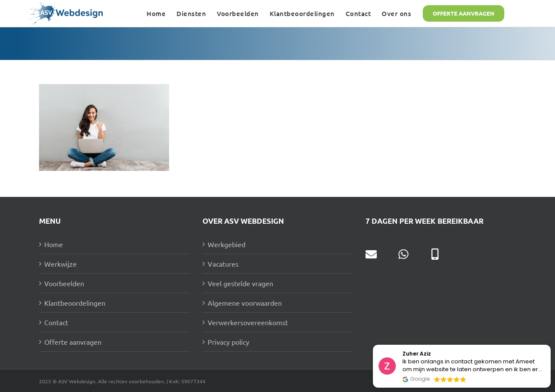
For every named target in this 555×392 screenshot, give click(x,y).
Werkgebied (227, 244)
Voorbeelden (64, 283)
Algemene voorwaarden (245, 303)
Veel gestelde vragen (240, 283)
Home (54, 244)
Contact (56, 322)
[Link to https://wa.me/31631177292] (403, 254)
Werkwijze (60, 264)
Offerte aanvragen (73, 342)
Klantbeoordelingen (75, 303)
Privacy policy (229, 342)
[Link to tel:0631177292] (435, 254)
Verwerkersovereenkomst (248, 322)
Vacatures (223, 264)
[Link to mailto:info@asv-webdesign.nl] (371, 254)
